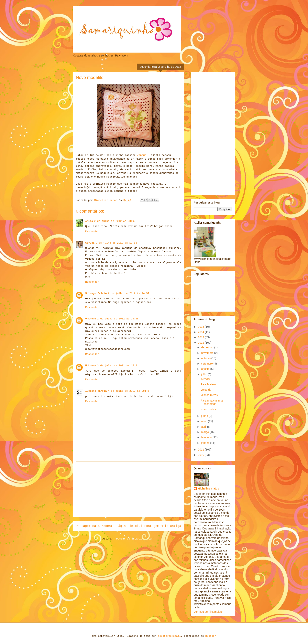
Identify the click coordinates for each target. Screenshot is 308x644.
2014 (201, 332)
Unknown (91, 319)
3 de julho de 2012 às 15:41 (118, 366)
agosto (206, 369)
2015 (201, 327)
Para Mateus (208, 384)
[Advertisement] (128, 489)
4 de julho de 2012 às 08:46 (129, 391)
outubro (206, 358)
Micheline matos (208, 489)
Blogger (211, 636)
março (205, 432)
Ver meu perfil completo (208, 612)
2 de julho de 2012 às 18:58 (118, 319)
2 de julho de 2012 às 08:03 (115, 221)
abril (204, 427)
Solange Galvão (96, 293)
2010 (201, 455)
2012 (201, 343)
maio (204, 421)
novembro (208, 353)
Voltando (206, 390)
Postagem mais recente (95, 526)
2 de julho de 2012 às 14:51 (129, 293)
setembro (207, 364)
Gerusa (90, 243)
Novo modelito (209, 409)
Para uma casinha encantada (212, 402)
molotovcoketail (169, 636)
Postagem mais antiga (163, 526)
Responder (92, 232)
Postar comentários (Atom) (135, 539)
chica (89, 221)
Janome (142, 155)
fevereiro (207, 437)
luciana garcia (96, 391)
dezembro (208, 347)
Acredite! (206, 379)
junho (205, 416)
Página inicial (129, 526)
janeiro (206, 443)
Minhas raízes (209, 395)
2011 (201, 450)
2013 (201, 337)
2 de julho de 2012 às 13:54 (116, 243)
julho (204, 374)
